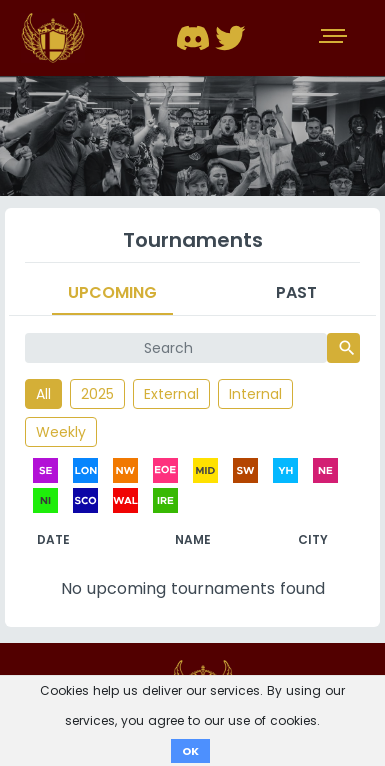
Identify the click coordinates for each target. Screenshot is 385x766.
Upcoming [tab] (112, 292)
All (43, 394)
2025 (97, 394)
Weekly (61, 432)
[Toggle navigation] (335, 38)
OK (190, 751)
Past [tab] (296, 292)
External (171, 394)
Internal (255, 394)
